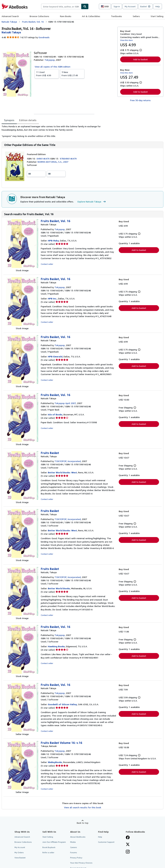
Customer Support (106, 842)
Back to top (83, 823)
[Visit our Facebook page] (128, 838)
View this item (126, 40)
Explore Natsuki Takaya (92, 202)
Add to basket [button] (140, 59)
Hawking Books (56, 646)
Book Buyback (49, 847)
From (47, 74)
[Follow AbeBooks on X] (128, 845)
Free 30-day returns (140, 100)
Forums (74, 852)
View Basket (20, 858)
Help (158, 6)
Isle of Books (55, 414)
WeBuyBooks (55, 762)
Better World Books (59, 588)
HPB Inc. (52, 298)
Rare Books (66, 16)
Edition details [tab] (28, 120)
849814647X (43, 159)
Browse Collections (39, 16)
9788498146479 (68, 159)
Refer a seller (48, 852)
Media (73, 842)
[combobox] (61, 6)
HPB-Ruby (53, 241)
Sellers (136, 16)
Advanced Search (10, 16)
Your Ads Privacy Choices (81, 863)
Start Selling (157, 16)
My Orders (19, 852)
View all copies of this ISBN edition (52, 67)
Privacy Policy (76, 858)
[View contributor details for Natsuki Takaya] (11, 32)
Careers (74, 847)
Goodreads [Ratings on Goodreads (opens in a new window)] (44, 37)
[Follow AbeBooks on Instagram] (128, 852)
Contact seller (47, 264)
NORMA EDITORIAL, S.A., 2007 (53, 162)
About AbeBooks (78, 837)
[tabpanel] (58, 131)
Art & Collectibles (91, 16)
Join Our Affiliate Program (54, 842)
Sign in (117, 6)
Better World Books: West (62, 472)
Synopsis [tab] (9, 120)
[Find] (85, 6)
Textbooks (116, 16)
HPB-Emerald (55, 356)
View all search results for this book (83, 807)
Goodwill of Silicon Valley (62, 704)
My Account (130, 6)
